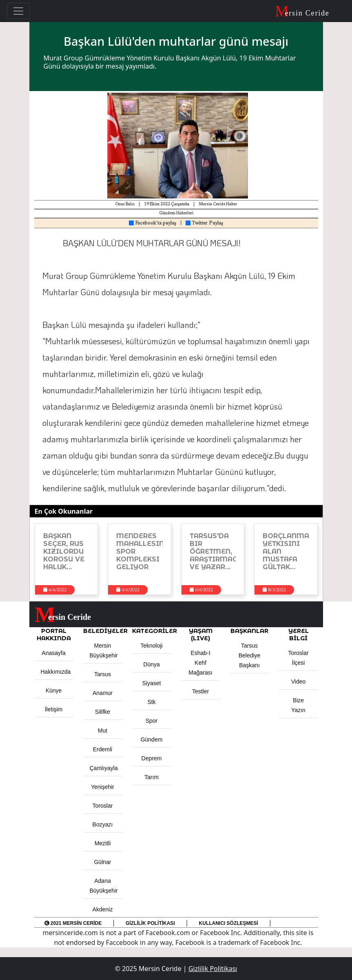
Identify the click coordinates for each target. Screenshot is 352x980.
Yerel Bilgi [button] (299, 635)
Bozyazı (103, 824)
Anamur (103, 693)
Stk (151, 702)
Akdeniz (103, 909)
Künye (54, 690)
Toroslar (103, 806)
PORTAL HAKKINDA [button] (54, 635)
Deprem (152, 758)
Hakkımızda (56, 672)
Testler (200, 691)
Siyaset (152, 683)
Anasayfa (53, 653)
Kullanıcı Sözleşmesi (229, 923)
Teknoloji (151, 646)
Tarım (152, 777)
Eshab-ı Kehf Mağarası (200, 663)
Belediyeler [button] (103, 631)
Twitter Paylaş (204, 223)
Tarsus (103, 674)
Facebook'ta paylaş (153, 223)
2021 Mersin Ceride (73, 923)
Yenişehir (103, 787)
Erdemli (103, 749)
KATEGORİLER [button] (152, 631)
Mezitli (103, 843)
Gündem (152, 739)
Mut (103, 731)
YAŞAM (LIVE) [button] (201, 635)
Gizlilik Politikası (150, 923)
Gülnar (102, 862)
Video (299, 682)
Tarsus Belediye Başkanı (250, 655)
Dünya (151, 664)
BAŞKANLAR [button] (249, 631)
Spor (152, 721)
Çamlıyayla (104, 768)
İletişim (54, 709)
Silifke (103, 712)
